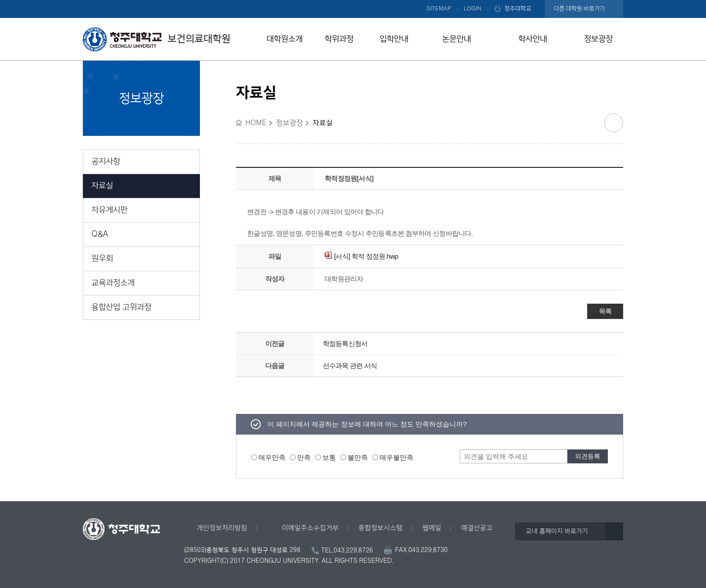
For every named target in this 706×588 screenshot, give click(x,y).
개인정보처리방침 (222, 528)
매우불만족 (396, 457)
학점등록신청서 (345, 343)
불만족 (358, 457)
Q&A (100, 234)
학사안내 (533, 39)
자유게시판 (109, 210)
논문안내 (457, 39)
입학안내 (394, 39)
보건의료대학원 (157, 39)
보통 (329, 457)
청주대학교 (518, 9)
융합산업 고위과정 (121, 307)
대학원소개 (285, 39)
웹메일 (432, 528)
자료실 (102, 186)
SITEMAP (439, 9)
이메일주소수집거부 (310, 528)
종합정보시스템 (380, 528)
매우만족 (272, 457)
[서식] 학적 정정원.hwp (361, 256)
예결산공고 (477, 528)
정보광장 (598, 39)
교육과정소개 (113, 283)
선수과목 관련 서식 (350, 366)
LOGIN (473, 9)
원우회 (102, 259)
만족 (304, 457)
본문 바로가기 (353, 0)
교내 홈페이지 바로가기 (557, 531)
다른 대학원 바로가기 (579, 9)
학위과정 (339, 39)
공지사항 (106, 162)
